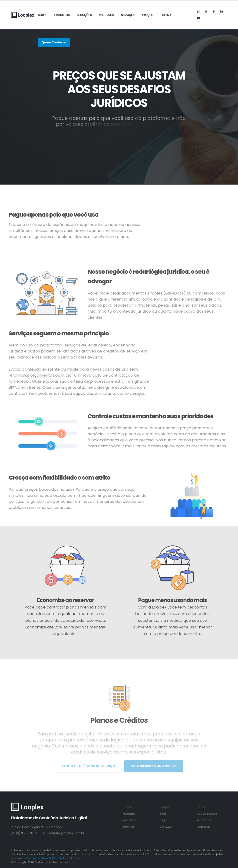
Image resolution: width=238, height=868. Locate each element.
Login (164, 820)
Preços (148, 15)
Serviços (128, 15)
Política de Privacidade (64, 858)
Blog (163, 814)
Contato (166, 827)
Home (127, 807)
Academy (204, 820)
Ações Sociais (207, 814)
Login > (166, 15)
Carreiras (204, 827)
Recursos (107, 15)
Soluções (84, 15)
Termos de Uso (36, 858)
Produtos (62, 15)
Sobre (42, 15)
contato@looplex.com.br (66, 833)
